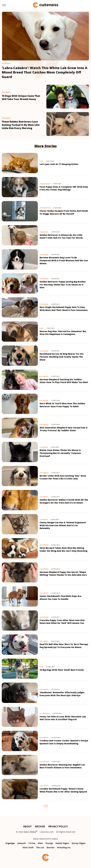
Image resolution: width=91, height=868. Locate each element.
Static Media (30, 832)
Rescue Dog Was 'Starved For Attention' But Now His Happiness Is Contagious (63, 333)
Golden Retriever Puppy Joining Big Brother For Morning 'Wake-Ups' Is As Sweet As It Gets (63, 285)
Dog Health (44, 786)
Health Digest (62, 843)
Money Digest (79, 843)
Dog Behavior (45, 184)
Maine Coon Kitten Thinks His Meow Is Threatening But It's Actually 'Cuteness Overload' (60, 453)
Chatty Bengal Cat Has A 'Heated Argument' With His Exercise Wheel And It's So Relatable (63, 525)
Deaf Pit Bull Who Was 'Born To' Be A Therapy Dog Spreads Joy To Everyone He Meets (64, 646)
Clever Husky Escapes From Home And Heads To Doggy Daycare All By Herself (64, 212)
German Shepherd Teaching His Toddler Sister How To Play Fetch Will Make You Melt (64, 381)
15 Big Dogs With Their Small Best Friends (62, 670)
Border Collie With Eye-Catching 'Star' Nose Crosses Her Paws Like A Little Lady (63, 477)
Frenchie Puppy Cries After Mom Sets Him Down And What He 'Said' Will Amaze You (62, 622)
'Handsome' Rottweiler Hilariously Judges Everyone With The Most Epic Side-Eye (62, 694)
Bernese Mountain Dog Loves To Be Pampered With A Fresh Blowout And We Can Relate (64, 260)
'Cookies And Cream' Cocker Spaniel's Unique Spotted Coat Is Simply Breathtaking (64, 742)
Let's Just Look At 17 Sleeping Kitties (59, 164)
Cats (41, 161)
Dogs (42, 328)
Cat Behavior (45, 714)
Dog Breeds (6, 63)
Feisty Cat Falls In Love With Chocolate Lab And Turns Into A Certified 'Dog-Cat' (63, 718)
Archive (40, 826)
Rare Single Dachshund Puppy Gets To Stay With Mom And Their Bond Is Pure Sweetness (64, 309)
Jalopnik (22, 843)
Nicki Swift (28, 847)
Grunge (49, 843)
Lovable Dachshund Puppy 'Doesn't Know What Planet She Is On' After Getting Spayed (63, 790)
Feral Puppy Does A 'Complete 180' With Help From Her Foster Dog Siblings (64, 188)
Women (51, 847)
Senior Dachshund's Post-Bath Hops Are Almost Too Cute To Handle (60, 598)
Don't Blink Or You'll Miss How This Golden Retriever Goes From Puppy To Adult (62, 405)
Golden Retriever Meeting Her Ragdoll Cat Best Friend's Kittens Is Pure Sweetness (62, 766)
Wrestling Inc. (64, 847)
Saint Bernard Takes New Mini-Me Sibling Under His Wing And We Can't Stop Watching (63, 549)
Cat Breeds (44, 447)
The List (40, 847)
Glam (40, 843)
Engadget (10, 843)
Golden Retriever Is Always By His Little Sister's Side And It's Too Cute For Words (61, 236)
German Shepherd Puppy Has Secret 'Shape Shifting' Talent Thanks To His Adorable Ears (63, 574)
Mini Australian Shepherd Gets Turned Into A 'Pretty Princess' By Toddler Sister (64, 429)
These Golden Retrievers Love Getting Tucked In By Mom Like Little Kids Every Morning (21, 125)
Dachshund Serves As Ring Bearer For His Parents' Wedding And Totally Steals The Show (62, 357)
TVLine (32, 843)
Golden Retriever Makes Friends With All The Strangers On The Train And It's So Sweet (64, 501)
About (27, 826)
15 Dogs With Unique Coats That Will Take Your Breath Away (21, 98)
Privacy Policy (58, 826)
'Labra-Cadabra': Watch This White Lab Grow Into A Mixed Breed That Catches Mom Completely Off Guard (45, 72)
